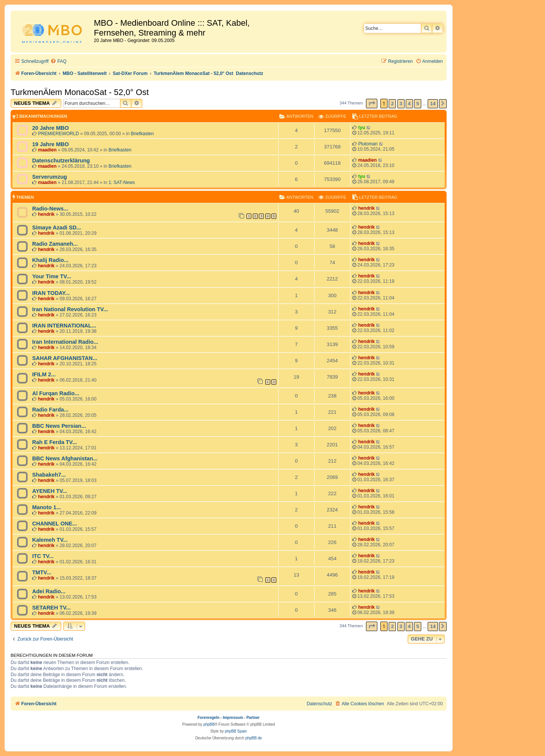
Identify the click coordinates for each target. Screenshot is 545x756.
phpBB (209, 724)
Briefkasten (142, 134)
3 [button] (401, 104)
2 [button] (392, 104)
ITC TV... (43, 556)
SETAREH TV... (51, 608)
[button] (372, 104)
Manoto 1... (47, 507)
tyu (361, 128)
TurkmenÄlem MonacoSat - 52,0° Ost (80, 92)
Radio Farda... (50, 410)
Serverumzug (50, 177)
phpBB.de (254, 738)
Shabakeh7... (49, 475)
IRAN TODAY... (51, 293)
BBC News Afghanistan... (65, 458)
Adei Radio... (49, 591)
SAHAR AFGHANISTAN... (65, 358)
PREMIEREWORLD (58, 134)
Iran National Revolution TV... (70, 309)
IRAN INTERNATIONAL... (64, 326)
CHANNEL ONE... (54, 524)
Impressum (233, 718)
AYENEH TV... (50, 491)
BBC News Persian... (59, 426)
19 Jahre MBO (51, 144)
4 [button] (409, 104)
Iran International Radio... (65, 342)
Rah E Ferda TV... (54, 442)
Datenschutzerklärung (61, 161)
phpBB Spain (236, 731)
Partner (253, 718)
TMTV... (42, 572)
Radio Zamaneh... (55, 244)
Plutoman (368, 144)
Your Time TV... (52, 276)
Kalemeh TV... (50, 540)
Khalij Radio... (50, 260)
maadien (47, 150)
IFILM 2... (44, 374)
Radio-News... (50, 209)
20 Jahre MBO (51, 128)
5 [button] (418, 104)
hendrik (46, 214)
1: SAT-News (122, 182)
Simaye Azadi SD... (57, 228)
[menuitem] (58, 62)
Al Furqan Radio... (56, 393)
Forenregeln (209, 718)
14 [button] (433, 104)
